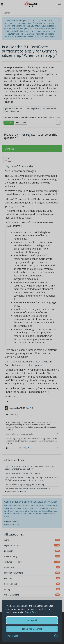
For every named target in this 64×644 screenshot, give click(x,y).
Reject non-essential (32, 629)
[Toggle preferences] (13, 636)
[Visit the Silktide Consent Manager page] (56, 636)
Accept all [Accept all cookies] (32, 620)
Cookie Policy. (31, 612)
